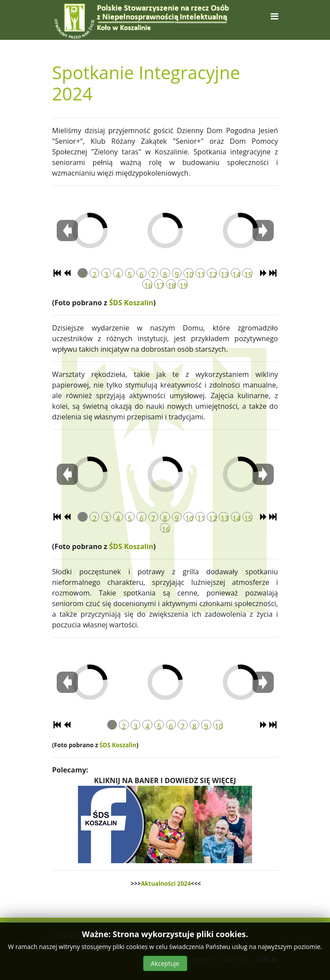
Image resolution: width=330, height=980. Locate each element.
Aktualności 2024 (166, 884)
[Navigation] (274, 16)
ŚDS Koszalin (131, 303)
